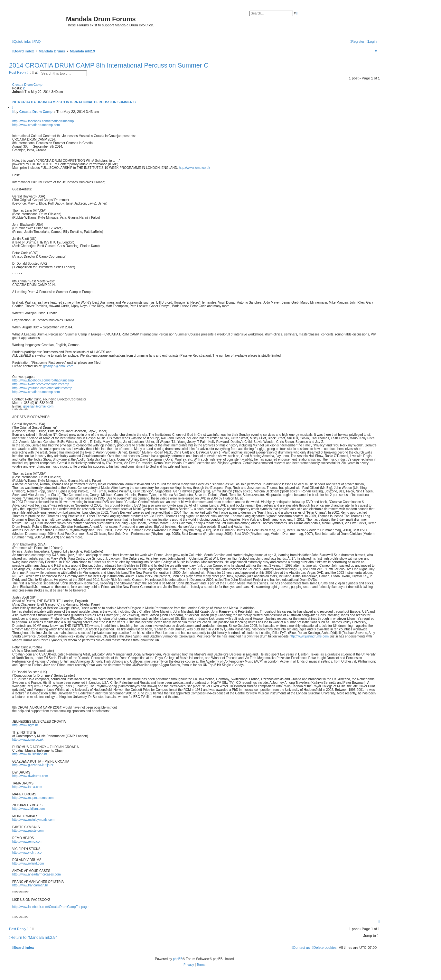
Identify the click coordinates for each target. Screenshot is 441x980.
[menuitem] (36, 41)
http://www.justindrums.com (309, 636)
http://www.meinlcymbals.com (33, 820)
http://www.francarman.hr (30, 885)
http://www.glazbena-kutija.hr (33, 765)
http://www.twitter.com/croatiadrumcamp (41, 384)
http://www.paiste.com (28, 831)
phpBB (178, 959)
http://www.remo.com (27, 842)
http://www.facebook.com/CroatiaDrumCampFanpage (50, 907)
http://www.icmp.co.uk (195, 168)
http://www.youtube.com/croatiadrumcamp (42, 388)
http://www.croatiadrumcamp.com (36, 125)
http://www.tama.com (27, 787)
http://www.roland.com (28, 863)
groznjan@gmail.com (58, 366)
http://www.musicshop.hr (30, 754)
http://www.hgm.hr (25, 725)
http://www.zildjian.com (28, 809)
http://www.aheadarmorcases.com (37, 874)
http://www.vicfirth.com (28, 852)
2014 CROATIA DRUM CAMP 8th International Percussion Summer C (109, 65)
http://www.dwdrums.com (30, 776)
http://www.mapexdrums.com (33, 798)
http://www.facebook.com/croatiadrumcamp (43, 121)
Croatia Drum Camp (27, 85)
